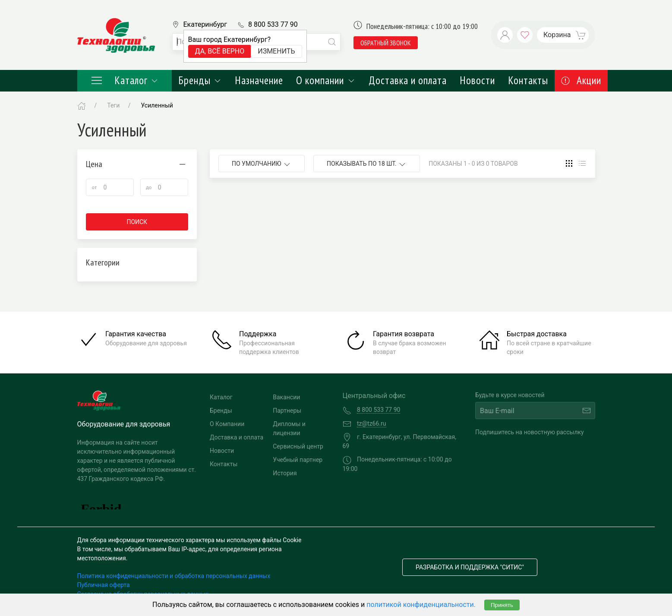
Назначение (259, 80)
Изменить (276, 51)
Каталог (125, 80)
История (285, 473)
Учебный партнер (298, 460)
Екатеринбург (205, 24)
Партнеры (287, 411)
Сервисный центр (298, 446)
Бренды (200, 80)
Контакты (528, 80)
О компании (326, 80)
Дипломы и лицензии (289, 428)
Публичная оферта (104, 585)
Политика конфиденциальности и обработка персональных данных (174, 576)
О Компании (227, 424)
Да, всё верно (220, 51)
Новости (477, 80)
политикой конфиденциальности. (421, 605)
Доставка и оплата (408, 80)
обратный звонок (386, 43)
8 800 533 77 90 (273, 24)
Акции (581, 80)
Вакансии (286, 397)
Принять (502, 605)
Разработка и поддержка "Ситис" (470, 567)
